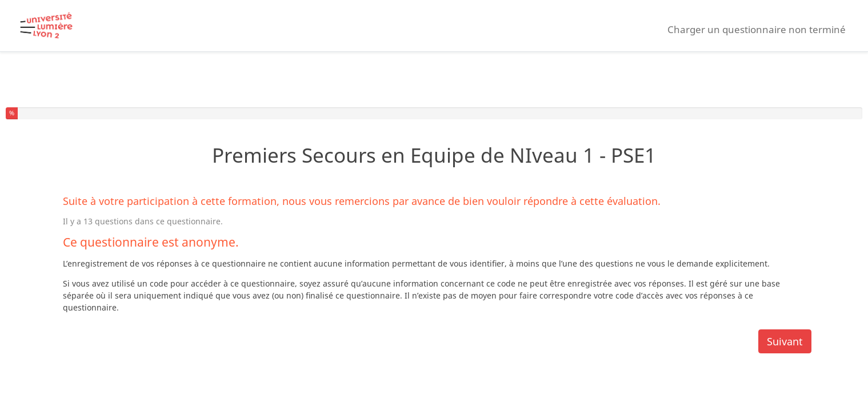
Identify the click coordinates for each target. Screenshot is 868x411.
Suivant (785, 341)
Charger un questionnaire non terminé (757, 29)
